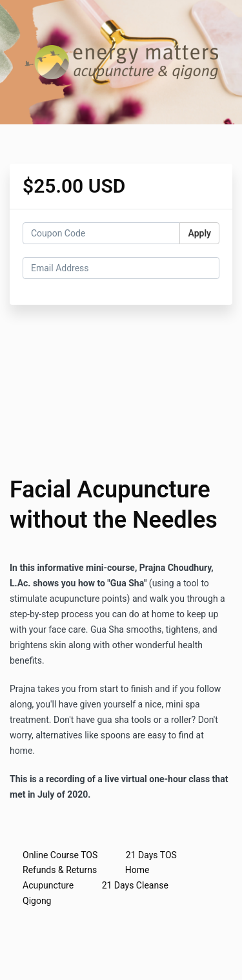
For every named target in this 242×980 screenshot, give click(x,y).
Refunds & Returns (60, 870)
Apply (199, 233)
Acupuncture (48, 885)
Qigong (37, 901)
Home (137, 870)
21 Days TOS (151, 855)
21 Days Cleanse (135, 885)
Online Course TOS (60, 855)
